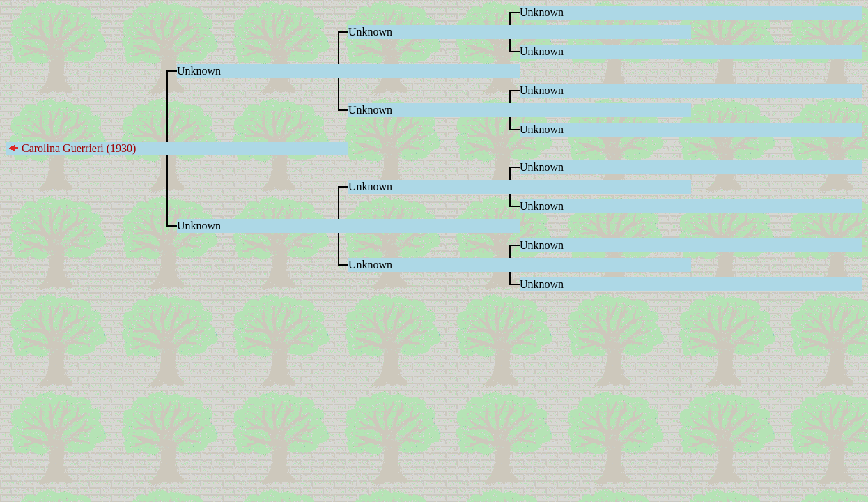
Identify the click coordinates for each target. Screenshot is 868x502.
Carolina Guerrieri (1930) (79, 148)
